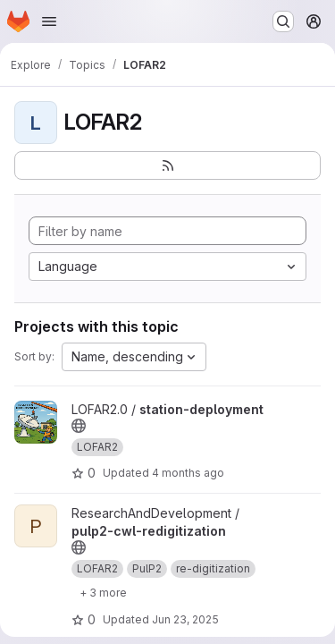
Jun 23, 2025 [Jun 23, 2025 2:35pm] (185, 619)
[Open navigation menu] (49, 21)
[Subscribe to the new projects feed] (167, 165)
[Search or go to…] (283, 21)
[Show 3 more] (103, 592)
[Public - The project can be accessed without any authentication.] (79, 426)
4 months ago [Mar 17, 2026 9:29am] (188, 473)
